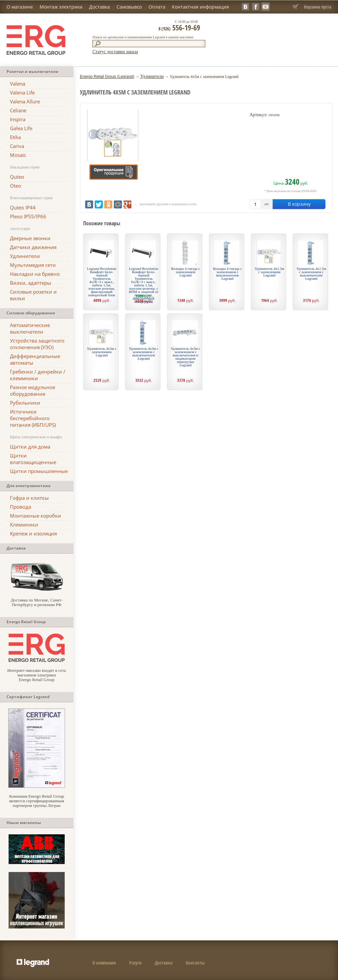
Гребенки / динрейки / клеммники (38, 375)
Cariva (17, 146)
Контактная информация (201, 7)
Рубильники (25, 403)
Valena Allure (25, 101)
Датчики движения (33, 247)
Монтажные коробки (35, 516)
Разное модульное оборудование (33, 390)
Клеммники (24, 525)
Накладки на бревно (35, 274)
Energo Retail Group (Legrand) (107, 77)
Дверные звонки (30, 238)
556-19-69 (179, 27)
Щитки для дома (30, 447)
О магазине (20, 7)
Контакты (195, 963)
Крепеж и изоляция (33, 533)
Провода (20, 507)
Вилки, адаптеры (31, 283)
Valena (17, 84)
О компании (104, 963)
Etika (15, 137)
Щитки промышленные (39, 471)
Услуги (135, 963)
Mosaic (18, 155)
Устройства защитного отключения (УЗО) (37, 344)
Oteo (16, 186)
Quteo (17, 177)
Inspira (18, 119)
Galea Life (21, 128)
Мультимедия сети (33, 265)
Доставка (100, 7)
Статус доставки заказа (115, 52)
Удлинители (25, 256)
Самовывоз (129, 7)
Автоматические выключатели (30, 328)
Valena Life (22, 92)
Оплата (157, 7)
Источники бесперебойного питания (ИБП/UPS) (33, 418)
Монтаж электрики (61, 7)
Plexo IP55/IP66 (28, 216)
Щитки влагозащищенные (33, 459)
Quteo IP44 (23, 207)
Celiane (18, 110)
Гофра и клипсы (29, 498)
